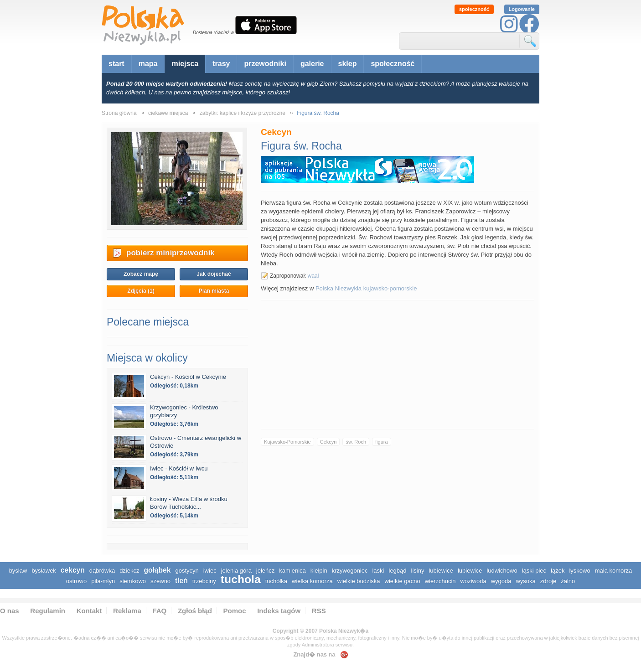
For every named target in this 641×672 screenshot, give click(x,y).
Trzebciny (204, 581)
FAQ (159, 611)
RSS (319, 611)
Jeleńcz (265, 571)
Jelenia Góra (236, 571)
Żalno (568, 581)
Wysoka (525, 581)
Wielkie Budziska (359, 581)
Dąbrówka (102, 571)
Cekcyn (328, 442)
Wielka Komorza (312, 581)
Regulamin (48, 611)
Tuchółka (276, 581)
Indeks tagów (279, 611)
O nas (10, 611)
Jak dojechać (214, 274)
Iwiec (210, 571)
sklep (348, 64)
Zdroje (548, 581)
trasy (221, 64)
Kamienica (292, 571)
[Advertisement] (398, 365)
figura (382, 442)
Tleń (181, 581)
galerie (312, 64)
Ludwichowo (502, 571)
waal (313, 276)
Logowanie (522, 9)
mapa (148, 64)
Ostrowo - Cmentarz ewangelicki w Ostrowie (196, 442)
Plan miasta (214, 291)
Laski (378, 571)
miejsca (185, 64)
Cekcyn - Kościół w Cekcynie (188, 377)
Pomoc (235, 611)
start (116, 64)
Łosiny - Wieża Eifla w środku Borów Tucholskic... (189, 503)
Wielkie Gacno (403, 581)
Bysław (18, 571)
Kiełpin (319, 571)
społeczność (474, 9)
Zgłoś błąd (195, 611)
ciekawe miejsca (168, 113)
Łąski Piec (534, 571)
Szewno (160, 581)
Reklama (127, 611)
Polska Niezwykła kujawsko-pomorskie (366, 288)
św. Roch (356, 442)
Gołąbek (157, 570)
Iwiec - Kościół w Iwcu (179, 468)
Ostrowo (77, 581)
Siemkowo (133, 581)
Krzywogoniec (350, 571)
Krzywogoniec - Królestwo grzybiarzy (184, 411)
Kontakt (89, 611)
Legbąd (398, 571)
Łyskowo (579, 571)
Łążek (558, 571)
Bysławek (44, 571)
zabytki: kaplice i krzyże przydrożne (243, 113)
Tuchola (241, 579)
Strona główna (119, 113)
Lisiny (418, 571)
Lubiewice (441, 571)
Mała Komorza (614, 571)
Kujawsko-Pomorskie (287, 442)
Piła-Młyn (103, 581)
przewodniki (265, 64)
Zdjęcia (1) (141, 291)
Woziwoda (473, 581)
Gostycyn (187, 571)
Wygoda (501, 581)
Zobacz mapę (141, 274)
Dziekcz (129, 571)
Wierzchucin (440, 581)
